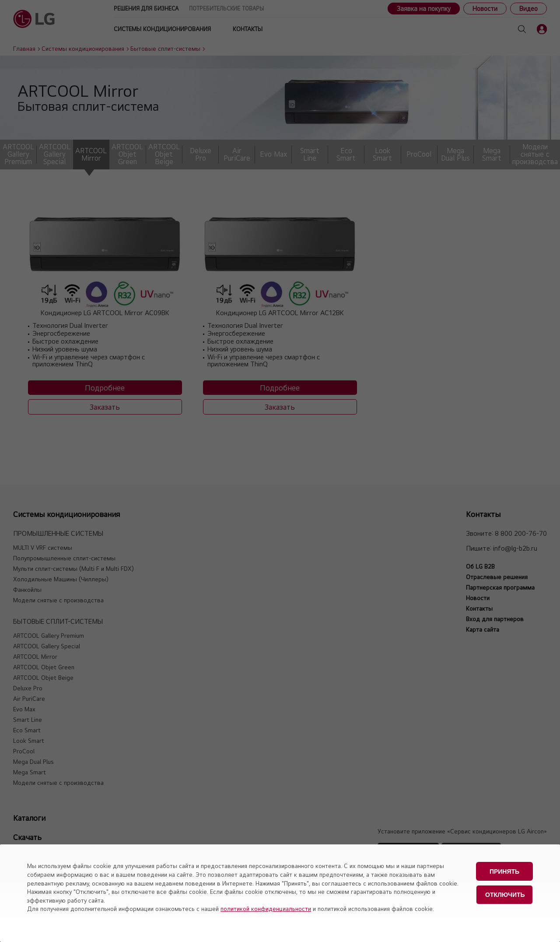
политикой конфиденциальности (266, 909)
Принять (504, 871)
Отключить (505, 893)
